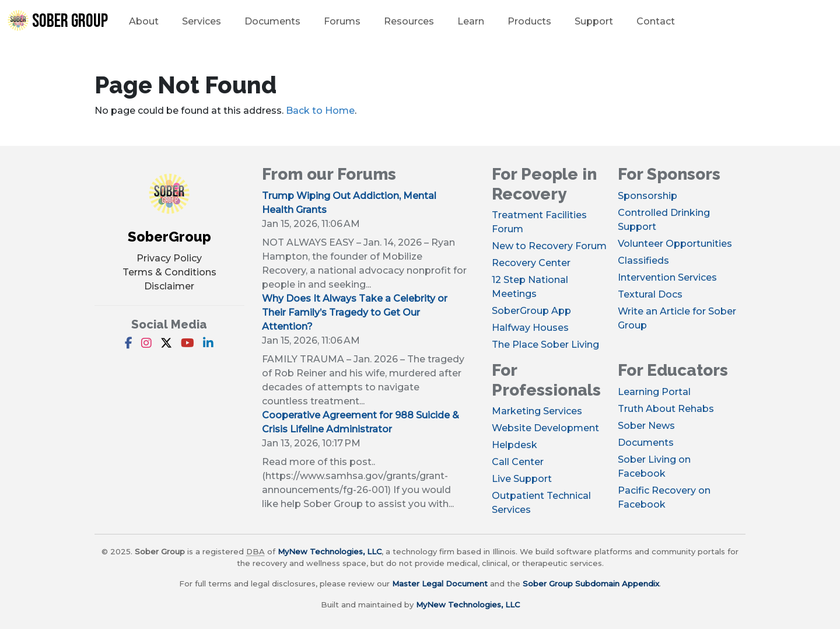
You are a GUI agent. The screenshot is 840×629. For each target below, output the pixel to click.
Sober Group (57, 21)
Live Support (522, 479)
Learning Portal (654, 392)
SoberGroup (169, 237)
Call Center (518, 462)
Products (529, 21)
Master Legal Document (440, 583)
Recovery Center (531, 263)
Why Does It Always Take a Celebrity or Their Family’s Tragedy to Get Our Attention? (355, 312)
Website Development (545, 428)
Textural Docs (650, 294)
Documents (272, 21)
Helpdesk (514, 445)
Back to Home (320, 111)
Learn (471, 21)
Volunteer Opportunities (675, 244)
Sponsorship (647, 196)
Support (594, 21)
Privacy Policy (169, 258)
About (144, 21)
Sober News (646, 426)
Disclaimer (169, 286)
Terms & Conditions (169, 272)
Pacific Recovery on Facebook (664, 497)
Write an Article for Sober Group (677, 318)
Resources (409, 21)
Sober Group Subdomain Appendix (591, 583)
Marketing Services (537, 411)
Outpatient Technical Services (541, 503)
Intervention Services (667, 277)
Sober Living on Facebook (654, 466)
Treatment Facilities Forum (539, 222)
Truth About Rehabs (666, 409)
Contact (656, 21)
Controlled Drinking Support (664, 220)
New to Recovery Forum (549, 246)
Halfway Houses (530, 328)
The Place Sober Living (545, 345)
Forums (342, 21)
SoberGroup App (531, 311)
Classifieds (643, 261)
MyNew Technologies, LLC (330, 551)
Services (202, 21)
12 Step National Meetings (530, 287)
